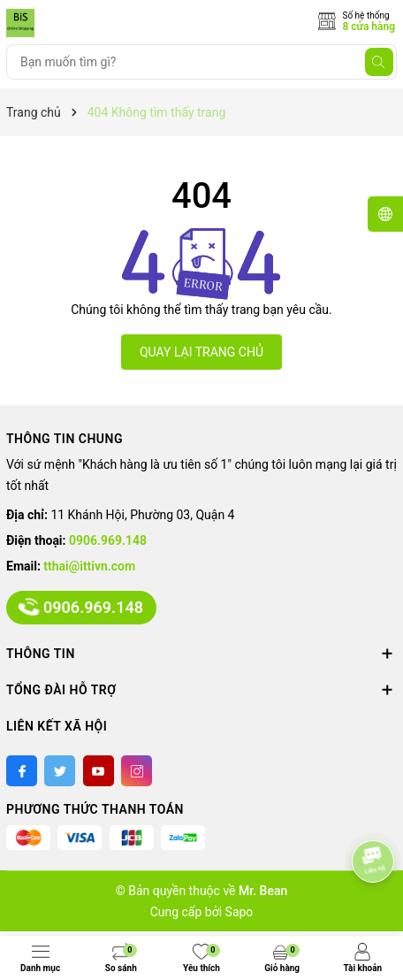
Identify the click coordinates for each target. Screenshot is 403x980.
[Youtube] (99, 771)
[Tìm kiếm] (379, 62)
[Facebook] (22, 771)
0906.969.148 (108, 540)
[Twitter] (60, 771)
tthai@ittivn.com (89, 566)
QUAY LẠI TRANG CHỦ (201, 352)
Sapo (240, 912)
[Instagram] (137, 771)
